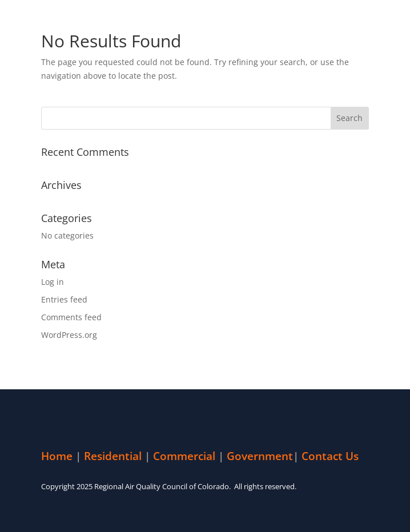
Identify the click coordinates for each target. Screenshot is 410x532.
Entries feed (64, 299)
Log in (53, 282)
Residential (113, 456)
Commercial (184, 456)
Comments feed (71, 317)
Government (260, 456)
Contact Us (330, 456)
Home (57, 456)
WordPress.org (69, 335)
